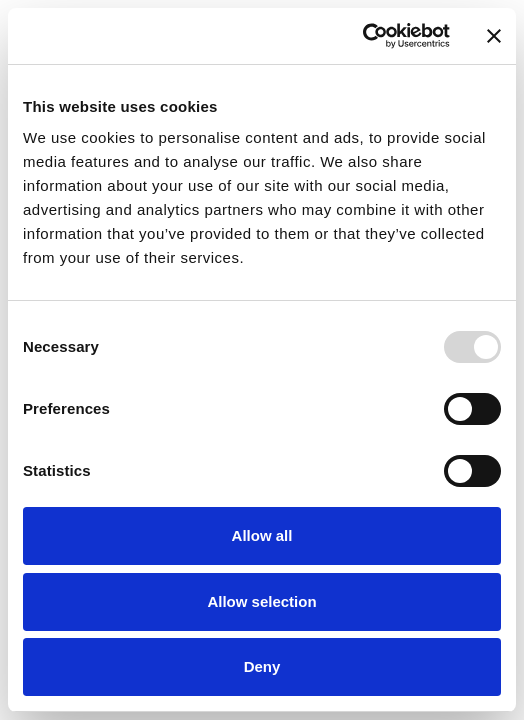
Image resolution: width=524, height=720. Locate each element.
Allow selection (261, 601)
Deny (262, 666)
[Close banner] (494, 36)
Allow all (262, 535)
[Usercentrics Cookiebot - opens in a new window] (362, 36)
